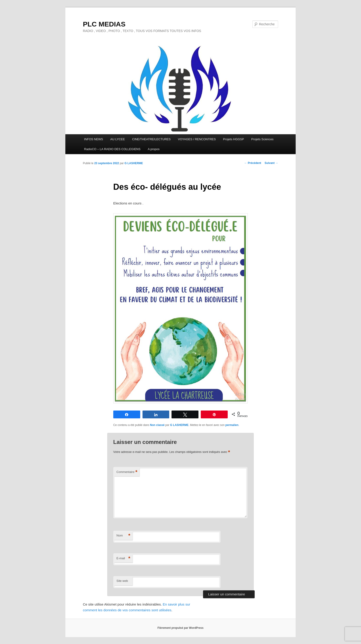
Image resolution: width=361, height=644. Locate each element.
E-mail (123, 558)
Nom (123, 536)
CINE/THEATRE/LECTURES (151, 139)
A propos (154, 149)
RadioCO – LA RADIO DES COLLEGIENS (112, 149)
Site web (122, 581)
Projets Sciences (262, 139)
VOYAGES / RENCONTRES (197, 139)
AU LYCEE (118, 139)
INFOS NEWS (93, 139)
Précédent (253, 163)
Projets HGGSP (234, 139)
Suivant (271, 163)
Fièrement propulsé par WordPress (180, 628)
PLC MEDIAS (104, 24)
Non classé (157, 425)
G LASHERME (134, 163)
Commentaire (127, 472)
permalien (232, 425)
